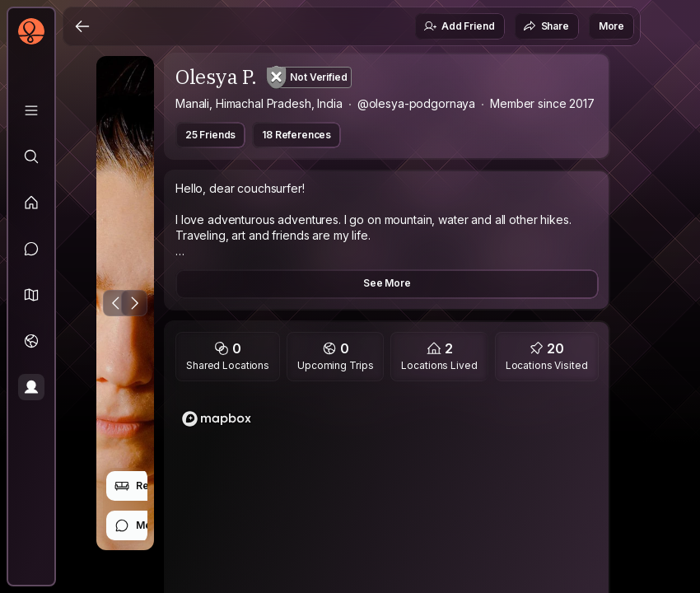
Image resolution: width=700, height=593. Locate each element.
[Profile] (31, 387)
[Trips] (31, 341)
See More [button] (387, 283)
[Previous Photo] (116, 303)
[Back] (82, 26)
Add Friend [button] (459, 26)
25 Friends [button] (210, 135)
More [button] (611, 26)
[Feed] (31, 203)
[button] (31, 295)
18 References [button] (296, 135)
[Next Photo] (134, 303)
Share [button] (546, 26)
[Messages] (31, 249)
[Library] (31, 110)
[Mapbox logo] (217, 419)
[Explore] (31, 156)
